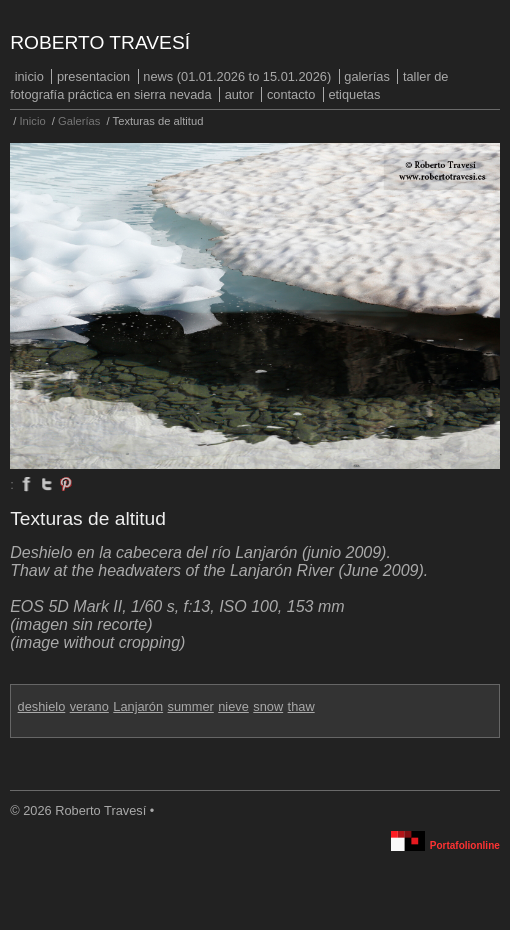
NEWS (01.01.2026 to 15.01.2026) (237, 76)
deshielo (42, 706)
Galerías (367, 76)
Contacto (291, 94)
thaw (301, 706)
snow (268, 706)
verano (89, 706)
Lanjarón (138, 706)
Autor (239, 94)
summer (191, 706)
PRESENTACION (93, 76)
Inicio (29, 76)
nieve (233, 706)
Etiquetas (354, 94)
